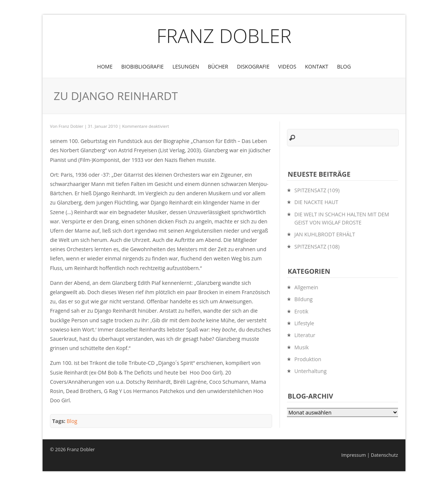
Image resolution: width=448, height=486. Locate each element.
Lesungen (186, 66)
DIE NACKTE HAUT (316, 202)
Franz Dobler (224, 35)
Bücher (218, 66)
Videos (287, 66)
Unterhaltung (310, 371)
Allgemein (306, 287)
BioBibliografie (143, 66)
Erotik (301, 311)
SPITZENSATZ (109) (317, 190)
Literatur (305, 335)
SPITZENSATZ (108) (317, 247)
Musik (302, 347)
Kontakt (317, 66)
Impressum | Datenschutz (370, 455)
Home (105, 66)
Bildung (303, 299)
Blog (344, 66)
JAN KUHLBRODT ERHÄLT (325, 234)
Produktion (308, 359)
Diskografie (253, 66)
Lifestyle (304, 323)
